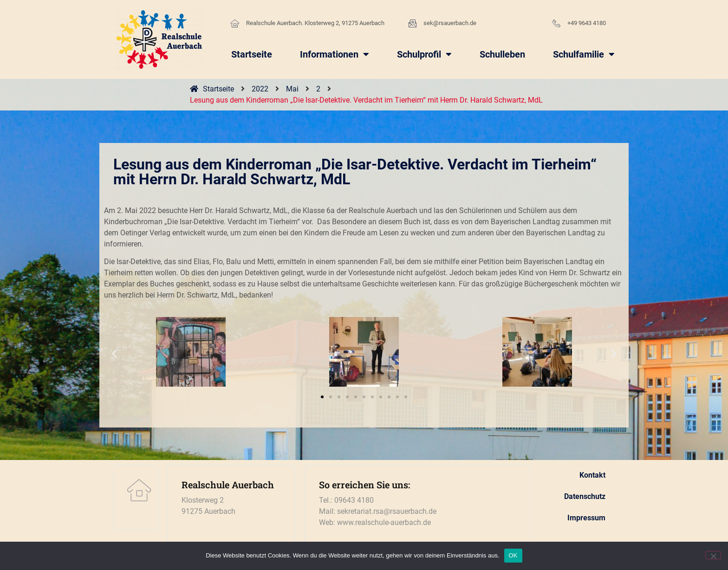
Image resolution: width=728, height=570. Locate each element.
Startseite (252, 54)
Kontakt (592, 475)
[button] (114, 353)
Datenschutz (585, 496)
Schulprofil (424, 54)
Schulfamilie (584, 54)
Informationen (335, 54)
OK (513, 555)
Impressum (586, 518)
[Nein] (713, 555)
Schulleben (502, 54)
